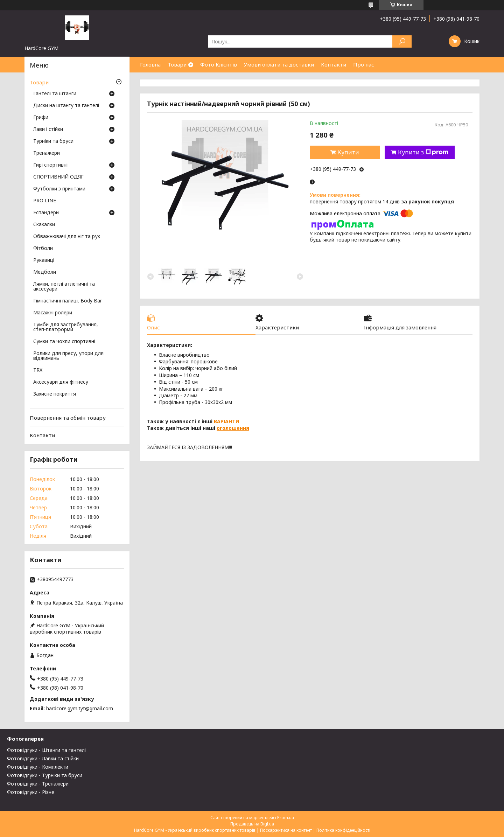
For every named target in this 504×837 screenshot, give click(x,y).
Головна (150, 64)
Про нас (364, 64)
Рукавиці (44, 260)
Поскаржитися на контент (286, 830)
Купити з (423, 152)
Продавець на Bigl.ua (252, 824)
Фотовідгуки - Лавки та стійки (43, 758)
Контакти (334, 64)
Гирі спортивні (50, 165)
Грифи (41, 118)
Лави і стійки (48, 130)
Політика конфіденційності (343, 830)
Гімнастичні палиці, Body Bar (68, 301)
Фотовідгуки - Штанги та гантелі (46, 750)
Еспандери (46, 213)
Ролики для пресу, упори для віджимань (68, 356)
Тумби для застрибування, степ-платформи (66, 327)
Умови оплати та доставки (279, 64)
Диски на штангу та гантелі (66, 106)
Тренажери (47, 153)
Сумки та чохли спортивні (64, 342)
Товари (177, 64)
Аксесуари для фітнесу (61, 382)
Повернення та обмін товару (68, 418)
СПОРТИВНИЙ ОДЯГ (58, 177)
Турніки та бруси (53, 141)
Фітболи (43, 249)
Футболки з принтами (59, 189)
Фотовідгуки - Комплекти (38, 767)
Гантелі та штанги (55, 94)
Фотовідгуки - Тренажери (38, 784)
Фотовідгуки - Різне (31, 792)
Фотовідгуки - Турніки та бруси (45, 775)
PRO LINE (45, 201)
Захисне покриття (55, 394)
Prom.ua (286, 818)
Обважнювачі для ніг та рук (67, 237)
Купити (348, 152)
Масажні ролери (53, 313)
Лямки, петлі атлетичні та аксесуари (64, 287)
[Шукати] (402, 41)
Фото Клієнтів (219, 64)
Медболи (45, 272)
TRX (38, 370)
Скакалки (44, 225)
